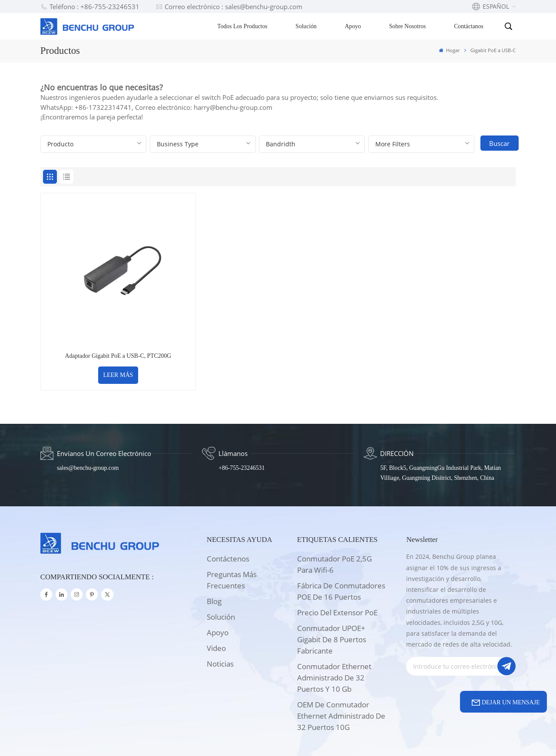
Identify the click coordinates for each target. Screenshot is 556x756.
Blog (214, 560)
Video (216, 606)
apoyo (218, 591)
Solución (307, 26)
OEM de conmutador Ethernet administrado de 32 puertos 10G (341, 674)
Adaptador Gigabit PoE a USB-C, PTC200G (97, 314)
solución (221, 575)
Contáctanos (470, 26)
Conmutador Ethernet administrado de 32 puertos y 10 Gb (334, 636)
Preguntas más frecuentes (232, 538)
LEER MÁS (97, 333)
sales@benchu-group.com (88, 426)
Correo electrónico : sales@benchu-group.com (229, 7)
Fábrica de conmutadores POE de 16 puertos (341, 550)
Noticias (220, 622)
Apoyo (354, 26)
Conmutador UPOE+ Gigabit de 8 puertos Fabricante (332, 598)
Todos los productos (243, 26)
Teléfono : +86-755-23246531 (90, 7)
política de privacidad (353, 738)
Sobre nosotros (409, 26)
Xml (309, 738)
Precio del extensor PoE (337, 571)
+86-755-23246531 (242, 426)
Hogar (449, 50)
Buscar (500, 143)
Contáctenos (228, 517)
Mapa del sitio (274, 738)
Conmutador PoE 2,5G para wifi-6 (334, 523)
